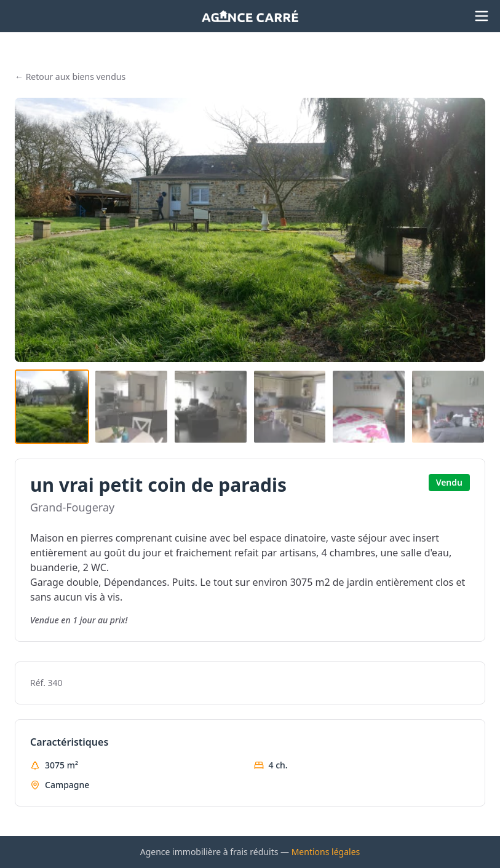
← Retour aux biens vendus (70, 77)
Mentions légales (326, 852)
